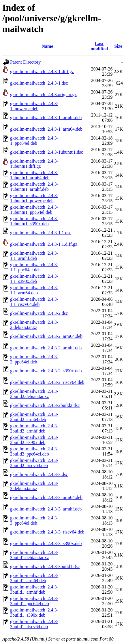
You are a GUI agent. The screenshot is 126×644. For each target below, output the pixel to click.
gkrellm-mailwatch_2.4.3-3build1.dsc (45, 566)
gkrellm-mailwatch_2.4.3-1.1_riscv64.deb (34, 302)
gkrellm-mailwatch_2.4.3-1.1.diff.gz (44, 244)
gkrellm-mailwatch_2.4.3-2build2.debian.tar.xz (34, 394)
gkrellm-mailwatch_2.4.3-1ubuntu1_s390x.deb (34, 221)
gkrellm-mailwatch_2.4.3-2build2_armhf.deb (34, 428)
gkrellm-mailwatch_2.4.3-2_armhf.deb (46, 348)
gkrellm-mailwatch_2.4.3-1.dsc (39, 83)
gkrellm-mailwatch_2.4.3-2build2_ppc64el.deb (34, 451)
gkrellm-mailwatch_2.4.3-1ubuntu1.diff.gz (34, 164)
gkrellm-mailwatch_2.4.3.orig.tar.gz (43, 95)
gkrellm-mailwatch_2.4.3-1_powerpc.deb (34, 106)
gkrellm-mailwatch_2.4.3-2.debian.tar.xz (34, 325)
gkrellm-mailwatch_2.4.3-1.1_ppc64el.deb (34, 267)
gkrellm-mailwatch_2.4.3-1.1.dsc (41, 233)
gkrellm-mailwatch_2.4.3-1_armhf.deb (46, 118)
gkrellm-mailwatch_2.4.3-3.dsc (39, 474)
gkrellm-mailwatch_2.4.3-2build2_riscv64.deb (34, 463)
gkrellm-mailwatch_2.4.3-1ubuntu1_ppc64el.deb (34, 210)
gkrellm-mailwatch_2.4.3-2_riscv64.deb (47, 382)
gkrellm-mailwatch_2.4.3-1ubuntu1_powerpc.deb (34, 198)
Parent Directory (25, 62)
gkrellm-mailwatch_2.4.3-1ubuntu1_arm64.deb (34, 175)
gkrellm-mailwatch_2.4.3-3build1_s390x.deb (34, 612)
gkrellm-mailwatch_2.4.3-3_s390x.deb (46, 543)
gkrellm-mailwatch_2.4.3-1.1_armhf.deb (34, 256)
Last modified (99, 46)
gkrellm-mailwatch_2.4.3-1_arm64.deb (46, 129)
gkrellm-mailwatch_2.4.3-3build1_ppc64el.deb (34, 601)
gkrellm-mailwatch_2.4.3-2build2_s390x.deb (34, 440)
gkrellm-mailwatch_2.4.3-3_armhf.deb (46, 509)
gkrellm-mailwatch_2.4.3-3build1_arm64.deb (34, 578)
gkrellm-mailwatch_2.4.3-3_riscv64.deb (47, 532)
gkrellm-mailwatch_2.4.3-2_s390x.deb (46, 371)
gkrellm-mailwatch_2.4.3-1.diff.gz (42, 72)
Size (118, 46)
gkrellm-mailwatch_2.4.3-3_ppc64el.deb (34, 520)
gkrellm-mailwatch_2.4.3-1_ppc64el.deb (34, 141)
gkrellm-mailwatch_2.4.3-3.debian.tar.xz (34, 486)
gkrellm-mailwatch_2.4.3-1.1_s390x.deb (34, 279)
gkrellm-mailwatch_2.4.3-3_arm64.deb (46, 497)
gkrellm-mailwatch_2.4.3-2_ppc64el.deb (34, 359)
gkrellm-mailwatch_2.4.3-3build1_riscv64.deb (34, 624)
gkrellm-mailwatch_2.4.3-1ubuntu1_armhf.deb (34, 187)
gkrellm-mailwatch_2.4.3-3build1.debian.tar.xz (34, 555)
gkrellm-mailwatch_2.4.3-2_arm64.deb (46, 336)
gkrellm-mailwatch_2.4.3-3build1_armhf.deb (34, 589)
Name (47, 46)
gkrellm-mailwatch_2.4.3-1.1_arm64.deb (34, 290)
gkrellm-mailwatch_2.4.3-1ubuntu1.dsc (47, 152)
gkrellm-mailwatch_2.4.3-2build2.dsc (45, 405)
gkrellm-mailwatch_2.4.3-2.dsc (39, 313)
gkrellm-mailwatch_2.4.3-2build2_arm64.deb (34, 417)
